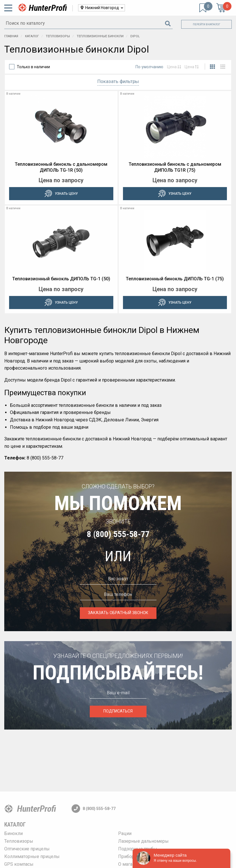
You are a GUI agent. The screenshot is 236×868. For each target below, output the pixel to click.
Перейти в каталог (207, 24)
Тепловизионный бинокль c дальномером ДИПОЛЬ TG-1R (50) (61, 167)
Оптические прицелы (27, 849)
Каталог (32, 36)
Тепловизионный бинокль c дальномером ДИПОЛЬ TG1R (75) (175, 167)
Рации (125, 833)
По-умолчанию (149, 67)
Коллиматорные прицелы (32, 856)
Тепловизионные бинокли (101, 36)
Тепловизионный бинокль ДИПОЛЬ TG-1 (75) (175, 279)
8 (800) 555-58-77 (118, 534)
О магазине (130, 864)
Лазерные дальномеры (143, 841)
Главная (11, 36)
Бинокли (13, 833)
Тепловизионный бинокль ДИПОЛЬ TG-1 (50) (61, 279)
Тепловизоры (58, 36)
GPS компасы (19, 864)
